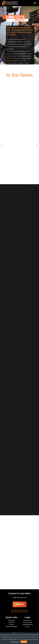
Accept (24, 642)
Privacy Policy (27, 622)
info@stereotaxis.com (19, 598)
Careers (12, 625)
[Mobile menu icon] (35, 3)
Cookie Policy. (15, 642)
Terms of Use (27, 620)
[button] (2, 146)
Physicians (12, 620)
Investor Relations (12, 627)
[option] (19, 137)
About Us (12, 622)
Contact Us (20, 604)
